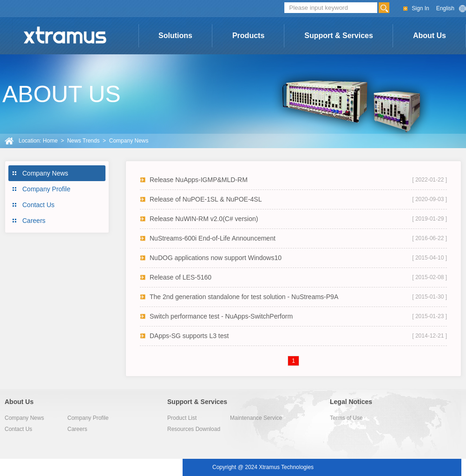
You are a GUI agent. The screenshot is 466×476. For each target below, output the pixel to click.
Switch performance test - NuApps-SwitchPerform (221, 316)
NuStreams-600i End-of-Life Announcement (213, 238)
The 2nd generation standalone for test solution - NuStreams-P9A (244, 297)
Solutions (175, 36)
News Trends (83, 141)
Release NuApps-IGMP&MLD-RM (199, 180)
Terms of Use (346, 418)
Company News (45, 173)
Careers (34, 221)
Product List (182, 418)
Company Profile (46, 189)
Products (248, 36)
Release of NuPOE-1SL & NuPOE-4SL (206, 199)
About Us (430, 36)
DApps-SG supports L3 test (189, 336)
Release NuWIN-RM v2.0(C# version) (204, 219)
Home (50, 141)
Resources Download (194, 429)
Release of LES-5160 (180, 277)
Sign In (420, 8)
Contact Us (38, 205)
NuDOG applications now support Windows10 (216, 258)
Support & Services (339, 36)
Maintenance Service (256, 418)
